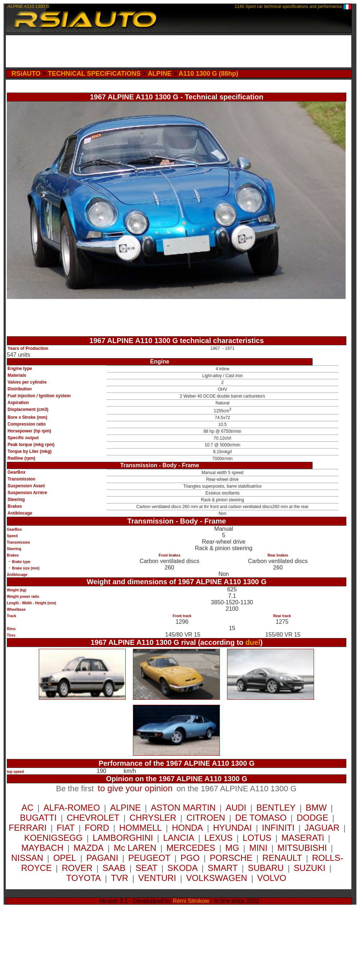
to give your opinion (135, 788)
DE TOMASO (261, 818)
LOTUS (257, 838)
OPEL (65, 858)
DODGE (313, 818)
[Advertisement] (179, 51)
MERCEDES (191, 848)
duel (253, 642)
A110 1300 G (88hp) (208, 74)
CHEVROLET (93, 818)
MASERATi (303, 838)
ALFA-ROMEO (72, 808)
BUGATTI (38, 818)
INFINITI (278, 828)
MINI (259, 848)
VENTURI (157, 878)
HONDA (187, 828)
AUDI (236, 808)
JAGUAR (322, 828)
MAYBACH (43, 848)
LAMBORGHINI (123, 838)
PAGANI (102, 858)
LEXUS (219, 838)
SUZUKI (310, 868)
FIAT (66, 828)
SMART (223, 868)
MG (232, 848)
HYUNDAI (232, 828)
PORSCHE (231, 858)
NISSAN (27, 858)
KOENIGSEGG (53, 838)
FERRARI (27, 828)
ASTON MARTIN (183, 808)
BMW (316, 808)
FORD (97, 828)
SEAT (146, 868)
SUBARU (266, 868)
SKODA (183, 868)
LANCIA (179, 838)
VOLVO (272, 878)
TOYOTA (83, 878)
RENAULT (282, 858)
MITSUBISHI (302, 848)
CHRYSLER (153, 818)
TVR (120, 878)
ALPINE (160, 74)
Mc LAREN (135, 848)
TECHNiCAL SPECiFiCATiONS (94, 74)
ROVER (77, 868)
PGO (190, 858)
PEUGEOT (149, 858)
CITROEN (206, 818)
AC (27, 808)
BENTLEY (276, 808)
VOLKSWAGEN (217, 878)
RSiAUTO (26, 74)
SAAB (114, 868)
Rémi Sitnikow (191, 901)
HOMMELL (141, 828)
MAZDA (88, 848)
